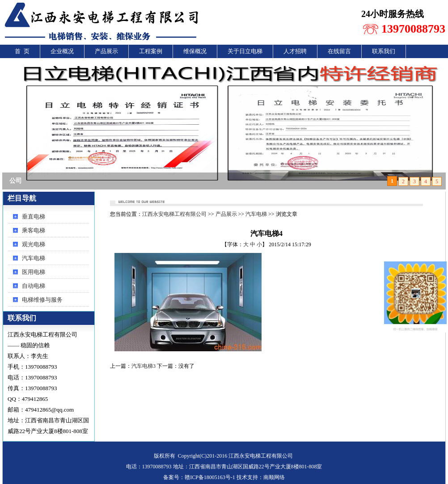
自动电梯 (34, 286)
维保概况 (195, 51)
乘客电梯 (34, 230)
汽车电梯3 (144, 366)
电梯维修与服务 (42, 300)
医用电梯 (34, 272)
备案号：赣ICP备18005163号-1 (199, 477)
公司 (16, 181)
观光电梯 (34, 244)
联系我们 (384, 51)
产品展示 (106, 51)
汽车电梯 (34, 258)
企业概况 (62, 51)
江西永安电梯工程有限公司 (174, 214)
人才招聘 (295, 51)
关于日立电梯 (245, 51)
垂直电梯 (34, 217)
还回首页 (410, 200)
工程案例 (151, 51)
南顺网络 (274, 477)
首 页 (22, 51)
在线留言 (339, 51)
